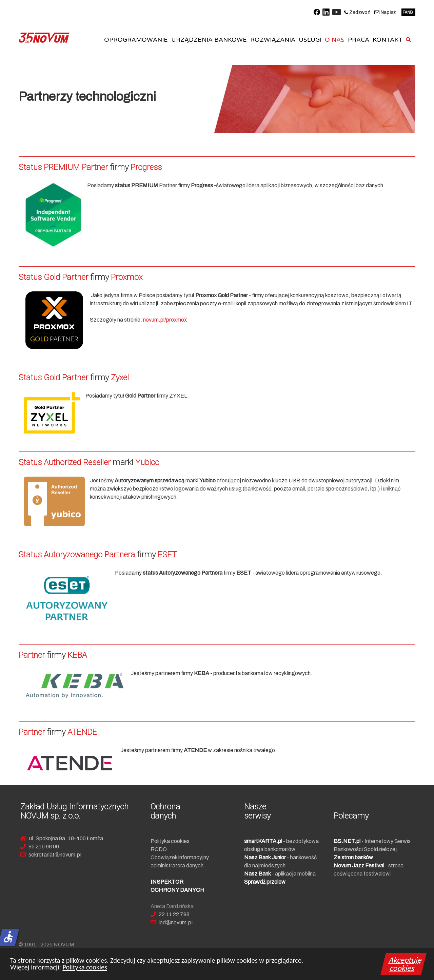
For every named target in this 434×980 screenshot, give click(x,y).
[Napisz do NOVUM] (385, 12)
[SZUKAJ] (409, 40)
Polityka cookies (85, 968)
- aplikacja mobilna (280, 874)
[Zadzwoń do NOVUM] (358, 12)
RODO (159, 849)
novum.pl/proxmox (165, 320)
